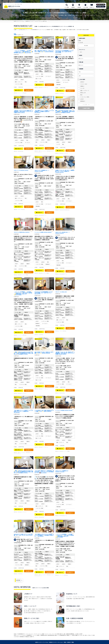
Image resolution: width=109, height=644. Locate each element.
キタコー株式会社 (21, 209)
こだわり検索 (85, 7)
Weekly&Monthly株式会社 (64, 210)
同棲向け (82, 86)
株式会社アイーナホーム (43, 87)
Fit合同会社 (62, 93)
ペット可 (82, 88)
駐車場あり (83, 101)
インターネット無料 (85, 97)
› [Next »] (38, 580)
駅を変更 (86, 46)
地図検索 (79, 7)
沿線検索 (73, 7)
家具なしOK (83, 93)
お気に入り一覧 (101, 4)
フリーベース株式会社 (22, 93)
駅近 (81, 95)
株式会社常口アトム (42, 215)
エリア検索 (67, 7)
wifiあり (82, 99)
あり (81, 52)
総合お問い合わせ (101, 7)
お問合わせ (19, 90)
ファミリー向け (84, 84)
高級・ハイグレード (85, 90)
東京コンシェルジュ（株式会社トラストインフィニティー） (44, 152)
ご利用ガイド (92, 7)
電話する (29, 90)
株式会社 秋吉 (21, 151)
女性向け (82, 82)
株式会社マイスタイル (64, 153)
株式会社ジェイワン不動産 (23, 275)
